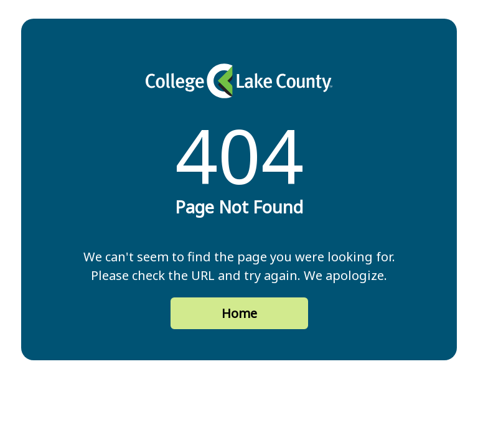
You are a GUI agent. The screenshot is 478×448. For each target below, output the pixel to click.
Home (239, 313)
